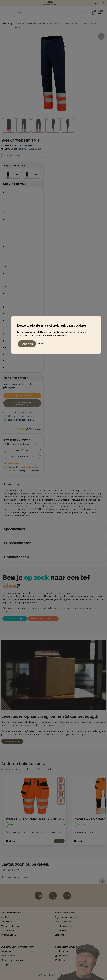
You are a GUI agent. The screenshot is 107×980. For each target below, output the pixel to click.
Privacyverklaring (63, 922)
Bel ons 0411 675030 (15, 619)
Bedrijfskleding (8, 956)
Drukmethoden (8, 935)
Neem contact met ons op (43, 619)
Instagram (62, 956)
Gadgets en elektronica (12, 960)
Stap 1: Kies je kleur (14, 165)
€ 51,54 (78, 841)
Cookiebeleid (61, 930)
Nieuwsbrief (7, 922)
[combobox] (42, 13)
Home (18, 24)
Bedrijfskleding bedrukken (35, 24)
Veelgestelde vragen (11, 926)
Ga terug (8, 23)
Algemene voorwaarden (66, 917)
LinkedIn (61, 960)
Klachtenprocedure (64, 926)
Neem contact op (12, 741)
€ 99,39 (10, 841)
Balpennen (6, 951)
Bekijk (59, 841)
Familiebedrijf (8, 930)
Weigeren (42, 343)
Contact (5, 917)
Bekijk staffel (35, 149)
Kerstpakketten (9, 964)
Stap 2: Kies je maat (14, 184)
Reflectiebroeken (90, 24)
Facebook (62, 951)
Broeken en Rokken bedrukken (65, 24)
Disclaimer (60, 935)
